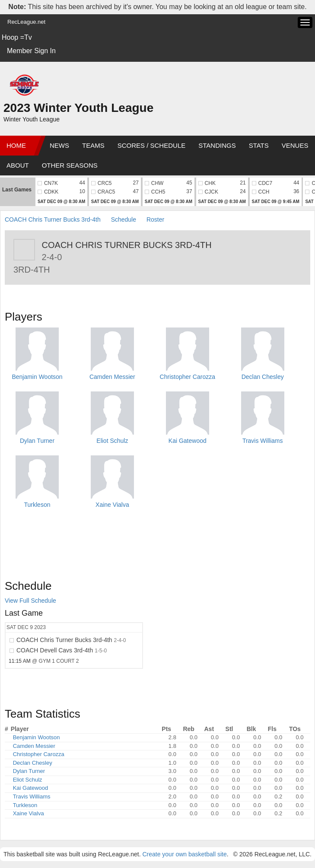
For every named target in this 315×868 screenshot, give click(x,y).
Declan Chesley (263, 377)
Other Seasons (70, 165)
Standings (217, 145)
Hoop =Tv (17, 37)
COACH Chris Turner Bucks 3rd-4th (53, 219)
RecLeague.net (26, 22)
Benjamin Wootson (37, 377)
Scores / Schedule (152, 145)
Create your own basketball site (184, 854)
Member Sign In (31, 51)
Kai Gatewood (188, 441)
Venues (295, 145)
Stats (259, 145)
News (59, 145)
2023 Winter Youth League (78, 108)
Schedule (124, 219)
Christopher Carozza (188, 377)
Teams (93, 145)
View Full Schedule (30, 601)
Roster (155, 219)
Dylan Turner (37, 441)
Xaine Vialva (112, 505)
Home (16, 145)
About (18, 165)
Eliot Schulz (112, 441)
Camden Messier (112, 377)
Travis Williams (263, 441)
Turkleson (37, 505)
